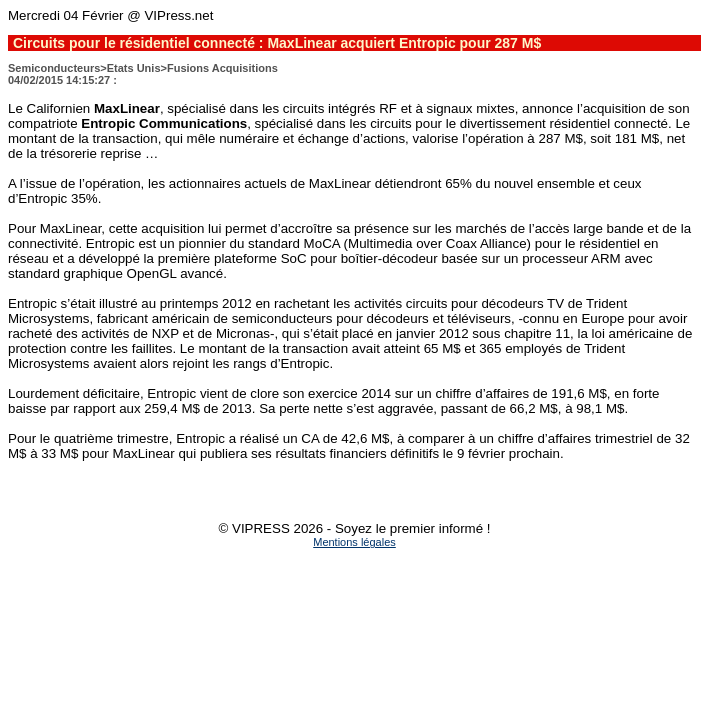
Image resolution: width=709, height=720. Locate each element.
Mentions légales (354, 542)
